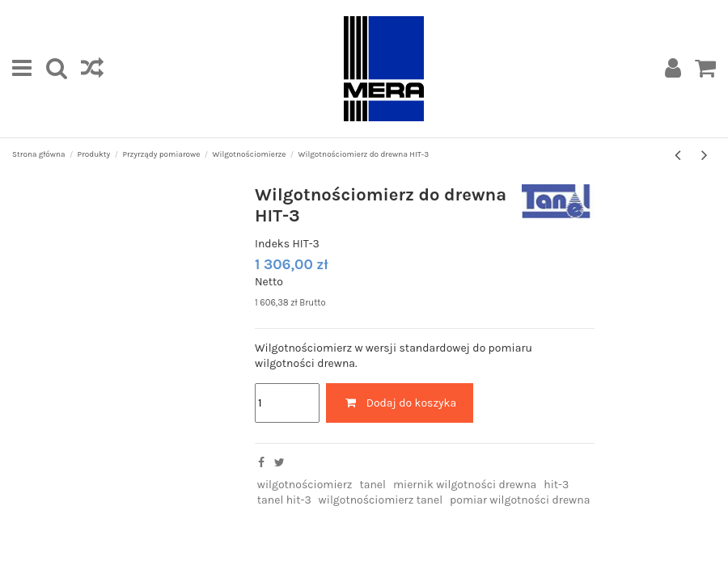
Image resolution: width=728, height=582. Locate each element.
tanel (372, 485)
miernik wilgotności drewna (465, 485)
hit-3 (556, 485)
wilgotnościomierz (305, 485)
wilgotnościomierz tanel (381, 500)
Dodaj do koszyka (400, 403)
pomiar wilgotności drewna (520, 500)
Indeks (272, 244)
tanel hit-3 (284, 500)
